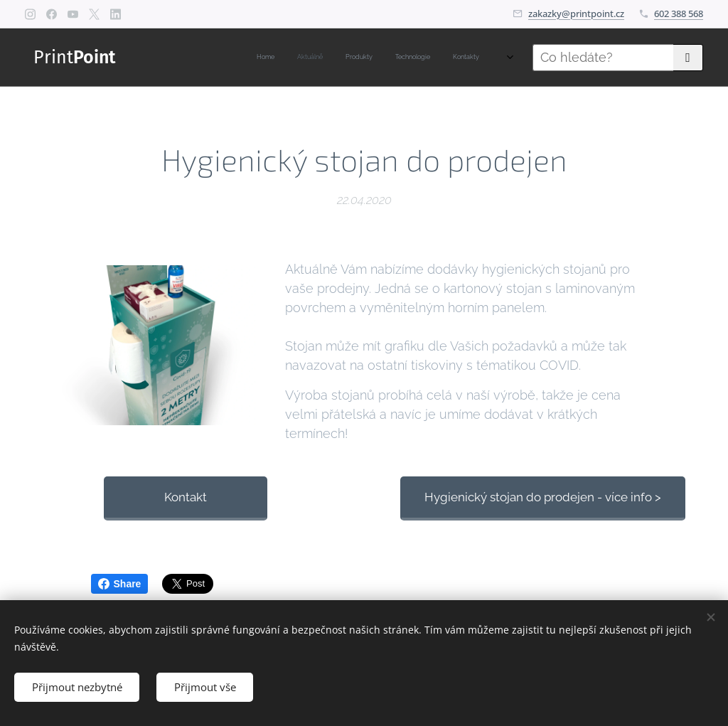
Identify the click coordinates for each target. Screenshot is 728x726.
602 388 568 (679, 14)
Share (120, 584)
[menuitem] (386, 58)
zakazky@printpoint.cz (576, 14)
